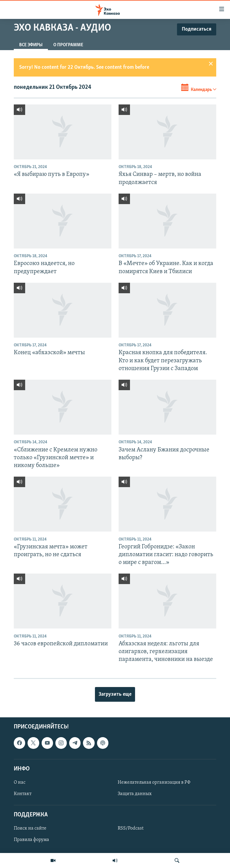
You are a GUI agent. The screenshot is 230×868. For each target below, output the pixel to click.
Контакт (23, 794)
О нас (20, 782)
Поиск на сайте (30, 828)
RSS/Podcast (131, 828)
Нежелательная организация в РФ (154, 782)
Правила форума (31, 840)
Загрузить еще (115, 694)
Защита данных (135, 794)
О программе (68, 45)
